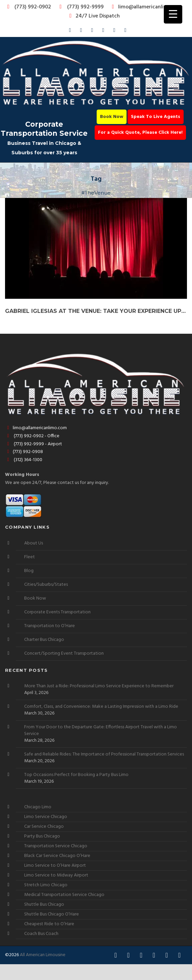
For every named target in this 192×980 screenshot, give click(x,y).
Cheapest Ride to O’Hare (49, 924)
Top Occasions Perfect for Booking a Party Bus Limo (76, 775)
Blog (29, 571)
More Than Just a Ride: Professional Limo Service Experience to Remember (99, 686)
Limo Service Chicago (46, 817)
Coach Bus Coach (41, 934)
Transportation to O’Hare (50, 626)
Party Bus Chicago (42, 836)
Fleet (30, 557)
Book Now (112, 117)
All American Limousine (43, 955)
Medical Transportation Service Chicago (64, 895)
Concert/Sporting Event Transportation (64, 654)
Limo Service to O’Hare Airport (55, 866)
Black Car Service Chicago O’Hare (57, 856)
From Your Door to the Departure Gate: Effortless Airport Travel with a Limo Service (101, 731)
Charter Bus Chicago (44, 640)
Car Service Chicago (44, 827)
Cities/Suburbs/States (46, 585)
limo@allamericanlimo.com (146, 7)
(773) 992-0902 (28, 7)
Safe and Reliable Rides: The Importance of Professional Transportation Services (104, 754)
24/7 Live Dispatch (93, 16)
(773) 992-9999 (80, 7)
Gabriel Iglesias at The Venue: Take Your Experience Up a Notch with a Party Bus (96, 311)
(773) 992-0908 (24, 452)
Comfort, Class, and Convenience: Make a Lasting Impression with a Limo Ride (101, 707)
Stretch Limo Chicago (46, 885)
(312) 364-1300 (24, 460)
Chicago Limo (38, 807)
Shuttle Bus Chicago (44, 905)
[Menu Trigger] (173, 14)
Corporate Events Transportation (57, 612)
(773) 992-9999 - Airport (34, 444)
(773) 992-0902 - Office (32, 436)
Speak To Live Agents (156, 117)
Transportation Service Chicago (56, 846)
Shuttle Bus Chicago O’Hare (52, 914)
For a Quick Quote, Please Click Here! (140, 133)
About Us (34, 543)
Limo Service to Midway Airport (56, 875)
